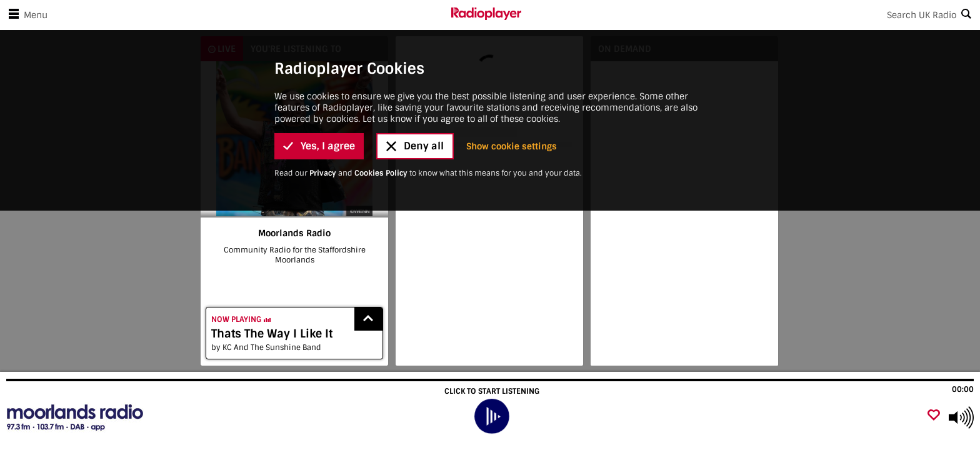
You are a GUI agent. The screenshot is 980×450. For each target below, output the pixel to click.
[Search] (751, 15)
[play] (492, 417)
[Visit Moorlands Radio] (77, 417)
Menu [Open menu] (26, 15)
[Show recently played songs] (369, 319)
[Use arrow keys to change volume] (961, 417)
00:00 (963, 389)
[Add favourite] (934, 416)
